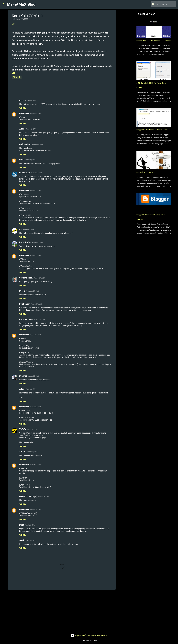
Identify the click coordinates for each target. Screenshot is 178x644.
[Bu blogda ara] (163, 4)
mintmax (23, 376)
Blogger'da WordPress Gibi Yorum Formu (152, 130)
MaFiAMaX (24, 113)
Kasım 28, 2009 (44, 497)
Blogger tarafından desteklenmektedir (89, 635)
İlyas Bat (23, 291)
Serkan (23, 452)
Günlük (17, 77)
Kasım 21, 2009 (34, 291)
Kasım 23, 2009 (36, 407)
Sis (21, 229)
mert (22, 525)
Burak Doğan (25, 242)
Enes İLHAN (25, 173)
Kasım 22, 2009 (40, 319)
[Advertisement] (62, 611)
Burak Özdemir (26, 319)
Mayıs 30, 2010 (31, 540)
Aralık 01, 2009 (30, 525)
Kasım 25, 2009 (33, 429)
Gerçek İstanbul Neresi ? (146, 172)
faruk (22, 540)
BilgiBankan (25, 304)
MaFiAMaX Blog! (22, 4)
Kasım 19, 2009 (30, 100)
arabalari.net (25, 144)
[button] (13, 24)
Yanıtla (23, 108)
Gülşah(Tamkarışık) (28, 496)
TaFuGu (23, 429)
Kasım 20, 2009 (37, 173)
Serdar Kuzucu (26, 278)
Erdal (22, 160)
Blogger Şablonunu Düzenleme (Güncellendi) (154, 40)
